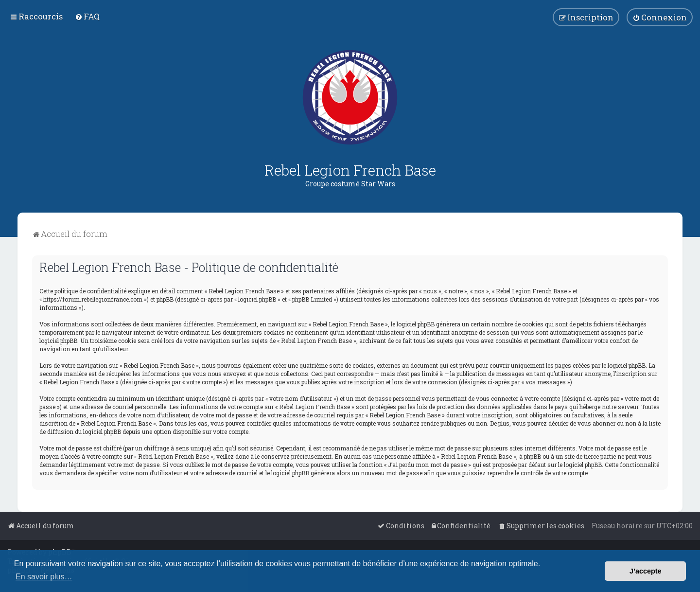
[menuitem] (87, 16)
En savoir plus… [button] (44, 577)
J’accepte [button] (646, 571)
